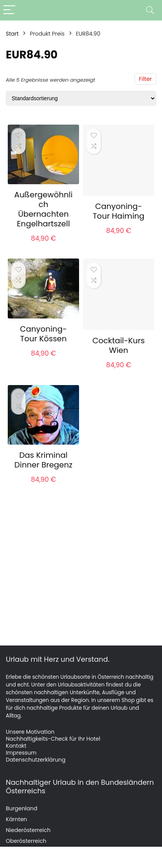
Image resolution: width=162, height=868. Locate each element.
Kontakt (16, 746)
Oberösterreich (26, 841)
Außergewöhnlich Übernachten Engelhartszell (43, 209)
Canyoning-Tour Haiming (118, 211)
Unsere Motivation (30, 732)
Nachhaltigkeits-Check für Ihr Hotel (53, 739)
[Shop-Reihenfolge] (81, 98)
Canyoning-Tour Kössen (44, 334)
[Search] (150, 10)
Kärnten (16, 819)
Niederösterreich (28, 830)
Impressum (21, 753)
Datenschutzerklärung (36, 760)
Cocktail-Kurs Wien (118, 345)
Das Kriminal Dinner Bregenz (43, 460)
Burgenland (22, 808)
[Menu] (9, 10)
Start (12, 34)
